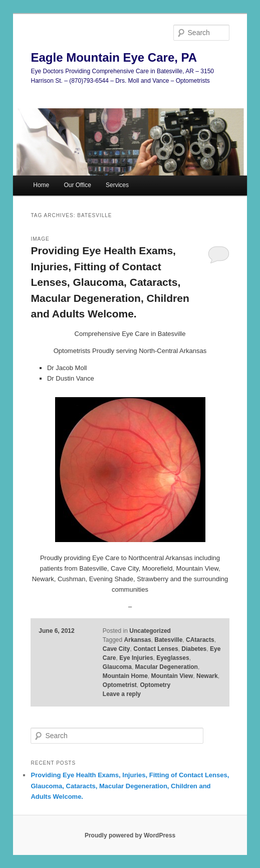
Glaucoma (117, 667)
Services (117, 185)
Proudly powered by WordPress (130, 835)
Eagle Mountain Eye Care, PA (114, 57)
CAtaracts (200, 640)
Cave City (116, 649)
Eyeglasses (173, 658)
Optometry (156, 685)
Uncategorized (150, 631)
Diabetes (194, 649)
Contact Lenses (156, 649)
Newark (207, 676)
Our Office (77, 185)
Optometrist (120, 685)
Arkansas (138, 640)
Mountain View (172, 676)
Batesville (168, 640)
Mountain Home (125, 676)
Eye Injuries (136, 658)
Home (41, 185)
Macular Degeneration (167, 667)
